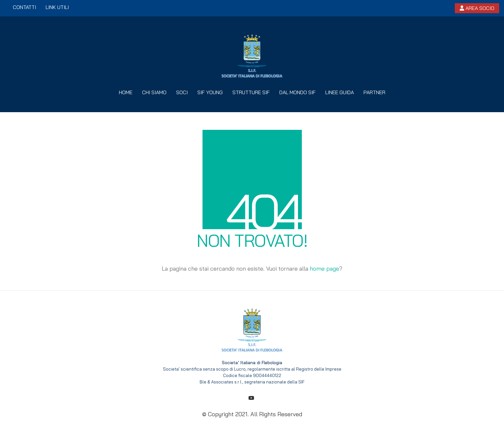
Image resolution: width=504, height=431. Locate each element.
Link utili (57, 7)
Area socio (477, 8)
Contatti (24, 7)
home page (324, 269)
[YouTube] (251, 398)
